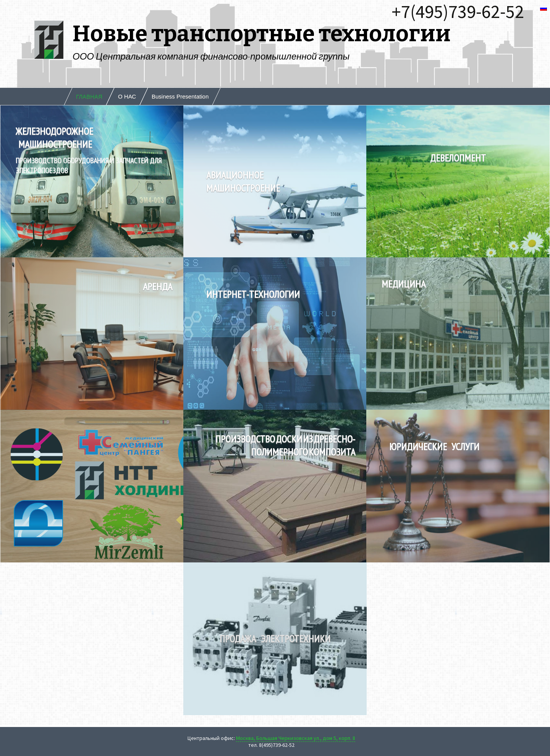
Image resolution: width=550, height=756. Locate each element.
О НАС (127, 96)
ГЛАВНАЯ (89, 96)
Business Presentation (180, 96)
